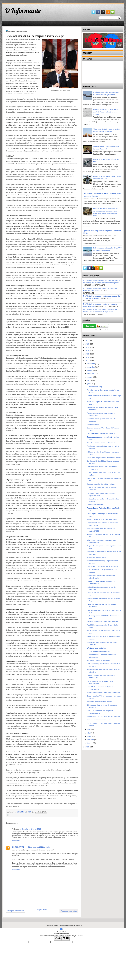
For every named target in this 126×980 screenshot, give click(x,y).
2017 (88, 341)
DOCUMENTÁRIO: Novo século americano (103, 567)
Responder (16, 840)
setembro (91, 374)
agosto (90, 377)
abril (89, 733)
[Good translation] (58, 939)
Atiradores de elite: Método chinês (99, 702)
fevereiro (91, 740)
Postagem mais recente (15, 911)
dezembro (91, 364)
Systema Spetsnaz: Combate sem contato (102, 519)
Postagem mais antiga (69, 911)
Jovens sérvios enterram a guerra (99, 720)
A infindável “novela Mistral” (97, 557)
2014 (88, 351)
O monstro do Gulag (94, 387)
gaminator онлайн (14, 1)
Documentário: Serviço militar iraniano (101, 484)
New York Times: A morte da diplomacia (101, 443)
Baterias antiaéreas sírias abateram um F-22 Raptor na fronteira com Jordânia (106, 112)
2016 (88, 344)
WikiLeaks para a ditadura (96, 648)
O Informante (23, 10)
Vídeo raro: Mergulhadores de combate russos (104, 458)
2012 (88, 357)
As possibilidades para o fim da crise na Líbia (103, 717)
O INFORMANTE (18, 847)
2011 (88, 361)
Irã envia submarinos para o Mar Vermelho (102, 622)
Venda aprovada (93, 425)
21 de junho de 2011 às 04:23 (30, 829)
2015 (88, 347)
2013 (88, 354)
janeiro (90, 743)
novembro (91, 367)
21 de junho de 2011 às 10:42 (39, 847)
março (90, 736)
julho (89, 380)
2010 (88, 747)
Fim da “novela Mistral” (95, 505)
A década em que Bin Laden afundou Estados (104, 693)
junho (90, 384)
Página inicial (42, 910)
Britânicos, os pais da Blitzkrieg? (99, 660)
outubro (90, 370)
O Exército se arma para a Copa (99, 651)
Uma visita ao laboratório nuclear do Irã (101, 434)
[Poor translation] (66, 939)
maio (89, 730)
